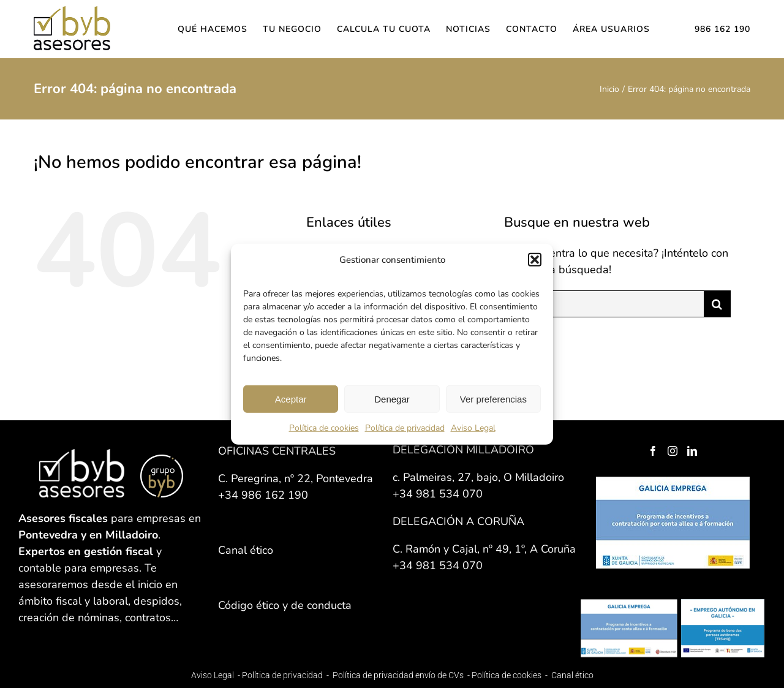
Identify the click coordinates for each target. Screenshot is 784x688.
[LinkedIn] (692, 451)
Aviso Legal (473, 428)
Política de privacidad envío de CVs (398, 675)
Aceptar (291, 399)
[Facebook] (653, 451)
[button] (535, 260)
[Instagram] (673, 451)
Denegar (392, 399)
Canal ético (572, 675)
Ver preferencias (493, 399)
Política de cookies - (511, 675)
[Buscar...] (604, 304)
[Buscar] (717, 304)
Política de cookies (324, 428)
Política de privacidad (405, 428)
